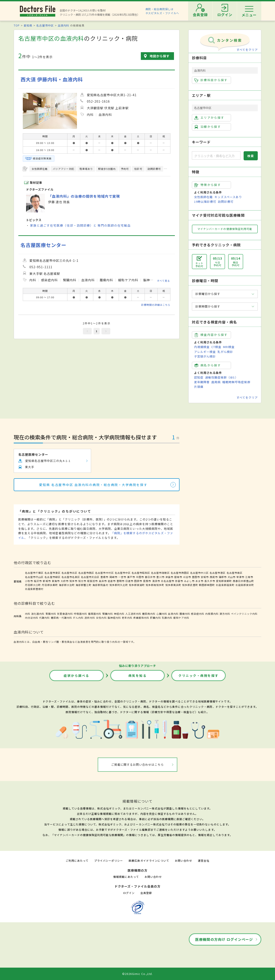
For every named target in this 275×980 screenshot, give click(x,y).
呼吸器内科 (80, 614)
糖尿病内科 (149, 614)
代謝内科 (44, 618)
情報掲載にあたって (126, 877)
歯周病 (216, 382)
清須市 (156, 581)
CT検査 (216, 347)
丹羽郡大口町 (33, 585)
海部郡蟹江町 (84, 585)
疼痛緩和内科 (141, 618)
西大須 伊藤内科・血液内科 (52, 79)
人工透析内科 (133, 614)
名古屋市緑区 (52, 577)
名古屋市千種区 (34, 573)
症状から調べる (76, 676)
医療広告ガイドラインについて (149, 860)
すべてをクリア (247, 50)
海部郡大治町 (67, 585)
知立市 (82, 581)
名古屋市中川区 (199, 573)
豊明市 (120, 581)
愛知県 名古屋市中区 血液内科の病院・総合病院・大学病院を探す (93, 485)
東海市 (56, 581)
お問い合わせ (183, 860)
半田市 (140, 577)
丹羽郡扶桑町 (50, 585)
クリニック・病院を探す (199, 676)
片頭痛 (199, 387)
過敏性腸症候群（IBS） (222, 377)
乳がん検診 (225, 352)
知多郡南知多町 (155, 585)
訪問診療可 (226, 202)
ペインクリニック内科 (244, 614)
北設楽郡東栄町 (245, 585)
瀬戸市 (131, 577)
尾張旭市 (92, 581)
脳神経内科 (114, 618)
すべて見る (163, 281)
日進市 (129, 581)
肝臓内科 (155, 618)
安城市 (205, 577)
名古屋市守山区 (34, 577)
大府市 (65, 581)
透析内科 (90, 618)
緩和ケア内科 (181, 618)
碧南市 (178, 577)
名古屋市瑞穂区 (160, 573)
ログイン (129, 893)
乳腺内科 (167, 618)
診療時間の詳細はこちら (156, 305)
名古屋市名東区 (71, 577)
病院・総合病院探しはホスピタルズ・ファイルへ (162, 11)
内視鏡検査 (202, 347)
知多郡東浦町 (137, 585)
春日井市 (150, 577)
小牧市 (29, 581)
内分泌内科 (32, 618)
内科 (28, 614)
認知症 (199, 377)
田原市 (138, 581)
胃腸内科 (51, 614)
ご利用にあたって (77, 860)
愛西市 (147, 581)
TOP (17, 25)
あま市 (199, 581)
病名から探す (208, 365)
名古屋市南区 (235, 573)
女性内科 (101, 618)
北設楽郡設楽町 (225, 585)
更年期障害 (202, 382)
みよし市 (189, 581)
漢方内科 (225, 614)
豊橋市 (104, 577)
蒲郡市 (223, 577)
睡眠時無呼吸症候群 (236, 382)
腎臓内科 (108, 614)
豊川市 (160, 577)
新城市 (47, 581)
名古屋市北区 (69, 573)
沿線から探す (208, 127)
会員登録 (146, 893)
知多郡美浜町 (173, 585)
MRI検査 (229, 347)
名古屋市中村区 (104, 573)
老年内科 (127, 618)
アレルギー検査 (205, 352)
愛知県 (28, 25)
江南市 (249, 577)
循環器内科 (95, 614)
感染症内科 (198, 614)
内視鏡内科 (212, 614)
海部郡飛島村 (100, 585)
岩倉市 (112, 581)
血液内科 (63, 25)
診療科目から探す (211, 80)
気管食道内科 (65, 614)
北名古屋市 (168, 581)
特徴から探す (208, 185)
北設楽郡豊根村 (34, 589)
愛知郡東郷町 (224, 581)
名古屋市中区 (45, 25)
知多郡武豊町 (190, 585)
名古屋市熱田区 (180, 573)
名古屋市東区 (52, 573)
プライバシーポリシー (109, 860)
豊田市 (196, 577)
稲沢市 (38, 581)
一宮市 (122, 577)
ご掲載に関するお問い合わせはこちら (138, 765)
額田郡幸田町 (207, 585)
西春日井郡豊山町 (243, 581)
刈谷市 (187, 577)
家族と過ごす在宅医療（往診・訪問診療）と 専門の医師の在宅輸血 (80, 225)
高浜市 (103, 581)
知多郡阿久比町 (119, 585)
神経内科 (119, 614)
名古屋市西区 (86, 573)
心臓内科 (162, 614)
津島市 (169, 577)
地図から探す (160, 56)
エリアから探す (209, 118)
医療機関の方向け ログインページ (224, 939)
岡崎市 (113, 577)
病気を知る (138, 676)
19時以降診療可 (205, 202)
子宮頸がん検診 (205, 356)
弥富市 (179, 581)
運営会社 (204, 860)
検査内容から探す (211, 335)
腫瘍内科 (185, 614)
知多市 (73, 581)
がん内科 (78, 618)
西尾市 (214, 577)
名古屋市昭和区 (141, 573)
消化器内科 (38, 614)
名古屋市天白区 (90, 577)
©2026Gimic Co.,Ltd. (137, 974)
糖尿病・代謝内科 (61, 618)
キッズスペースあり (228, 197)
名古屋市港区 (218, 573)
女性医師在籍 (203, 197)
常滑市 (240, 577)
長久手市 (210, 581)
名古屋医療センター (43, 245)
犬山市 (231, 577)
